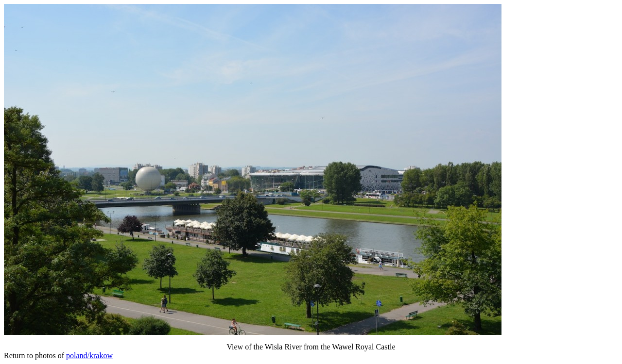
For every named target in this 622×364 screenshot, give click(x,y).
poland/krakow (89, 356)
